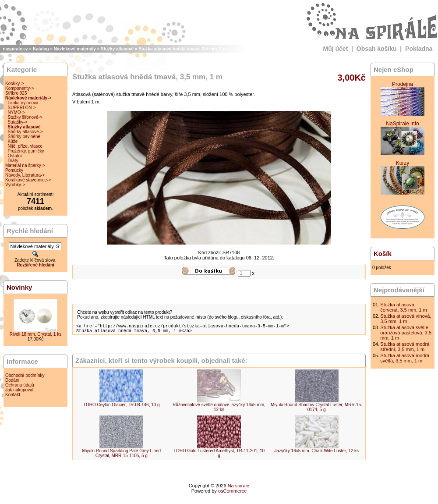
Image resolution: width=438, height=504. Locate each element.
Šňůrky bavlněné (24, 137)
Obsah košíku (377, 49)
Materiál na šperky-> (25, 165)
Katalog (41, 49)
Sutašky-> (18, 122)
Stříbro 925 (16, 93)
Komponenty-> (19, 88)
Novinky (19, 287)
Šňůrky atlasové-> (25, 132)
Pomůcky (14, 170)
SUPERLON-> (22, 108)
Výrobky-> (15, 185)
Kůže (13, 141)
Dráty (13, 161)
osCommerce (232, 493)
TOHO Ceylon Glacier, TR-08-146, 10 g (122, 407)
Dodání (12, 380)
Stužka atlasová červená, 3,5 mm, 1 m (403, 307)
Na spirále (239, 488)
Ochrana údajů (20, 385)
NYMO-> (16, 112)
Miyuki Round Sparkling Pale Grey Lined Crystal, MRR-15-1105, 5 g (122, 456)
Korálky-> (15, 83)
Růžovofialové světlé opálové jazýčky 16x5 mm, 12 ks (219, 410)
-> (28, 98)
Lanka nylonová (23, 103)
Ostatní (15, 156)
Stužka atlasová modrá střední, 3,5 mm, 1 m (405, 347)
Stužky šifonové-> (25, 117)
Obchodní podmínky (25, 375)
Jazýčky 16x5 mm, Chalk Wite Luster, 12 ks (316, 453)
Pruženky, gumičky (26, 151)
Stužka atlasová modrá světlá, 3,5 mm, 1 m (405, 358)
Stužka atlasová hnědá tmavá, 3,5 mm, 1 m (183, 49)
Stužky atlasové (117, 49)
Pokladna (419, 49)
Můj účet (336, 49)
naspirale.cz (16, 49)
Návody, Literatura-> (25, 175)
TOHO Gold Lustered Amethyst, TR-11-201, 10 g (219, 456)
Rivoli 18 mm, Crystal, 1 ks (35, 334)
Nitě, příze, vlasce (25, 146)
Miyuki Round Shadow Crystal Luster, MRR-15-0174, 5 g (317, 410)
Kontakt (13, 395)
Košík (383, 254)
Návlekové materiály (75, 49)
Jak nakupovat (19, 390)
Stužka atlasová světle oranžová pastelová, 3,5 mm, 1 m (406, 333)
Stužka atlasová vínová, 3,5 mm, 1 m (406, 319)
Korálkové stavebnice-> (28, 180)
